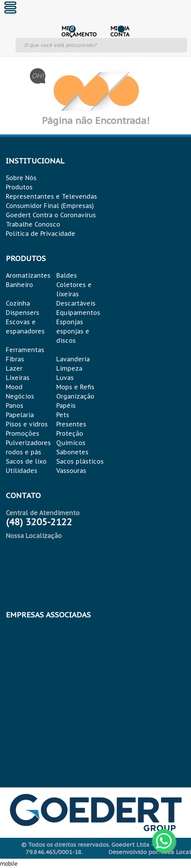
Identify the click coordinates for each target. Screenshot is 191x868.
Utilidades (22, 471)
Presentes (71, 424)
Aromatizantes (28, 275)
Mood (14, 387)
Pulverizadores (28, 443)
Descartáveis (76, 303)
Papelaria (20, 415)
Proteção (70, 433)
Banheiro (19, 285)
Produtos (19, 187)
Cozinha (18, 303)
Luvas (65, 378)
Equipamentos (78, 313)
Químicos (71, 443)
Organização (75, 396)
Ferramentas (25, 350)
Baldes (67, 275)
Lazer (14, 368)
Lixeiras (18, 378)
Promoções (23, 433)
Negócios (20, 396)
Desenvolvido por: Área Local (150, 852)
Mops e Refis (75, 387)
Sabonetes (72, 452)
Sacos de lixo (26, 461)
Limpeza (69, 368)
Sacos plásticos (80, 461)
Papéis (66, 406)
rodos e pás (23, 452)
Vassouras (71, 471)
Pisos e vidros (27, 424)
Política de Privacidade (41, 234)
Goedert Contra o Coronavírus (51, 215)
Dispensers (23, 313)
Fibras (15, 359)
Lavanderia (73, 359)
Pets (63, 415)
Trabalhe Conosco (33, 224)
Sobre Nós (21, 178)
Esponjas (70, 322)
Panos (15, 406)
